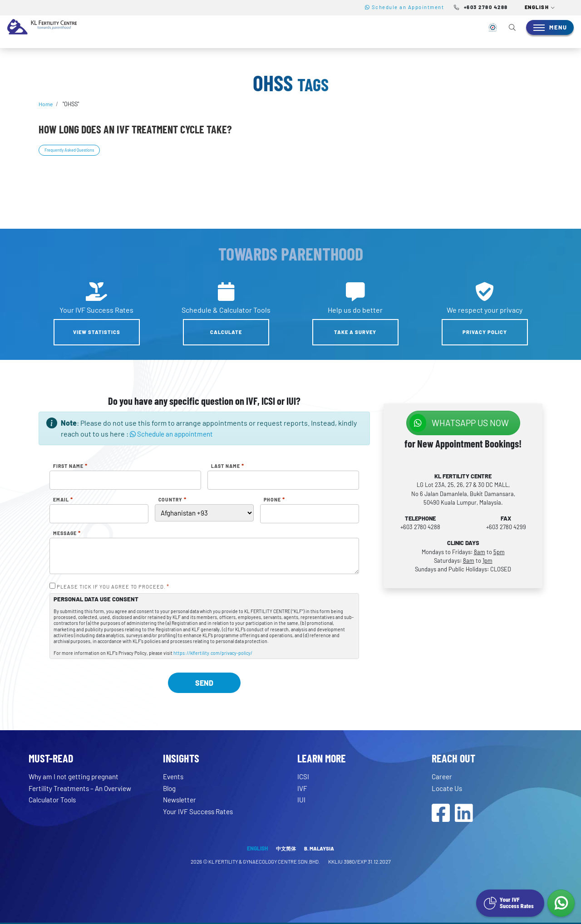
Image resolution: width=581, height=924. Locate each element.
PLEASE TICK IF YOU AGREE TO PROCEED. (113, 587)
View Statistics (97, 332)
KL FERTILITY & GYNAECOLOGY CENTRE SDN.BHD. (264, 863)
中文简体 (286, 850)
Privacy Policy (485, 332)
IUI (301, 800)
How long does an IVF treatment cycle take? (135, 129)
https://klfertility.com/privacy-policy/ (213, 653)
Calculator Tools (54, 800)
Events (174, 777)
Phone (274, 500)
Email (63, 500)
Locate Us (448, 788)
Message (67, 534)
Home (46, 104)
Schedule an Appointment (405, 7)
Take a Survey (355, 332)
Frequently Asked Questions (73, 150)
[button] (540, 8)
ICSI (303, 777)
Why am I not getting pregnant (76, 777)
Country (172, 500)
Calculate (226, 332)
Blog (170, 788)
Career (443, 777)
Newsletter (181, 800)
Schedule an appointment (175, 434)
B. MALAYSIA (320, 850)
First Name (70, 467)
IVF (302, 788)
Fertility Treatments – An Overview (83, 788)
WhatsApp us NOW (459, 423)
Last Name (228, 467)
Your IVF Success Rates (200, 811)
